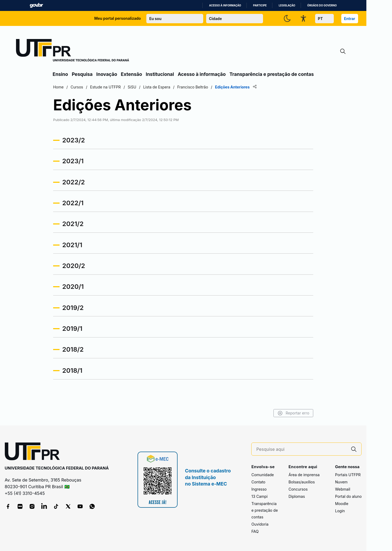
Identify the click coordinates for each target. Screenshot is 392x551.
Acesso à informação (225, 5)
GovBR (36, 5)
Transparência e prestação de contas (272, 74)
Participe (260, 5)
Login (340, 511)
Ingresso (259, 489)
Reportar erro (293, 413)
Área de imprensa (304, 475)
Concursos (298, 489)
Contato (258, 482)
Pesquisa (82, 74)
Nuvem (341, 482)
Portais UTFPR (348, 475)
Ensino (60, 74)
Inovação (107, 74)
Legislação (287, 5)
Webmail (343, 489)
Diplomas (297, 496)
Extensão (132, 74)
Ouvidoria (260, 524)
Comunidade (262, 475)
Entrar (350, 19)
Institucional (160, 74)
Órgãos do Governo (322, 5)
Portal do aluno (348, 496)
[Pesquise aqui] (301, 449)
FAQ (255, 531)
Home (58, 87)
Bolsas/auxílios (301, 482)
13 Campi (259, 496)
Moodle (342, 504)
